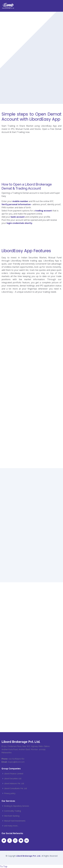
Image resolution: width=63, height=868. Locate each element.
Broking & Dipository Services (17, 806)
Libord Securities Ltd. (13, 779)
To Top (4, 866)
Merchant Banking (12, 816)
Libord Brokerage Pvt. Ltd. (28, 856)
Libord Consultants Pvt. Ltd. (16, 788)
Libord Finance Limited (14, 774)
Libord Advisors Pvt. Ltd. (14, 784)
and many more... (11, 826)
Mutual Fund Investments (15, 821)
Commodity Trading (12, 811)
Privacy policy (10, 793)
